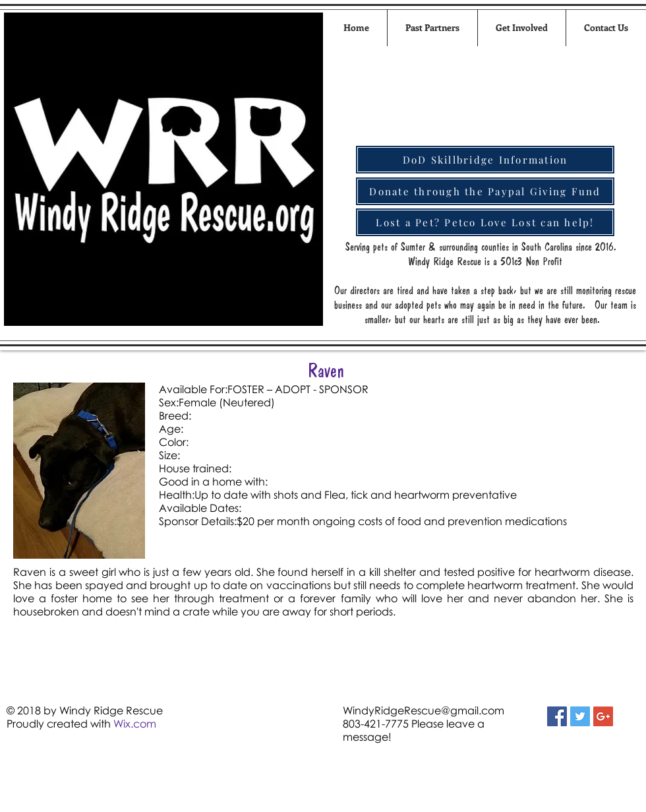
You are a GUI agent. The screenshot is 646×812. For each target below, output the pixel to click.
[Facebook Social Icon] (557, 716)
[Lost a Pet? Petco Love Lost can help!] (485, 222)
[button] (522, 28)
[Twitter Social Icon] (580, 716)
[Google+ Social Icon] (603, 716)
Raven (326, 370)
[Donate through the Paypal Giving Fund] (485, 191)
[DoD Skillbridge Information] (485, 160)
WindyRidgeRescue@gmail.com (424, 710)
